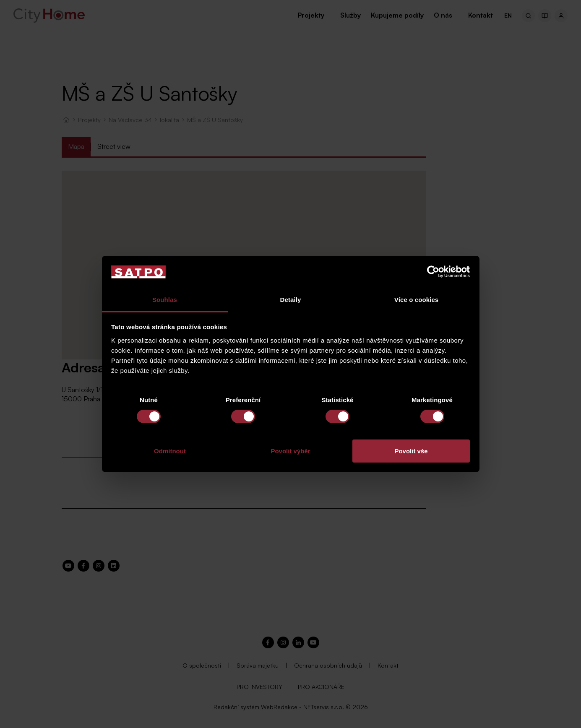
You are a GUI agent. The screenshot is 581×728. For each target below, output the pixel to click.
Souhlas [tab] (165, 300)
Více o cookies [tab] (417, 300)
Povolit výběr (290, 451)
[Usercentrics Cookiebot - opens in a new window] (433, 272)
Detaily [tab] (291, 300)
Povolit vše (411, 451)
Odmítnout (170, 451)
